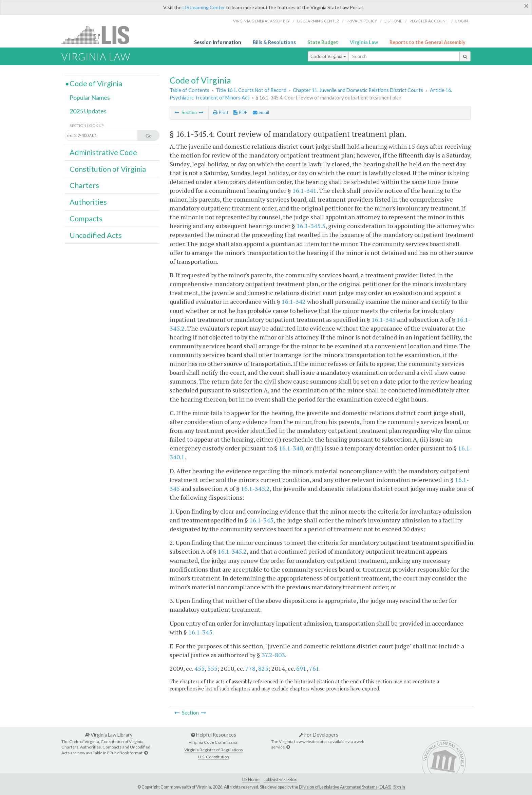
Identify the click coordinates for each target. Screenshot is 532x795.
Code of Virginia (328, 56)
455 (199, 668)
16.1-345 (384, 319)
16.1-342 (294, 301)
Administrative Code (103, 152)
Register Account (429, 21)
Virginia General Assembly (261, 21)
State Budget (323, 42)
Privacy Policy (362, 21)
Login (462, 21)
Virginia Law (364, 42)
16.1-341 (305, 190)
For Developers (319, 735)
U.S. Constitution (214, 757)
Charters (84, 185)
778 (250, 668)
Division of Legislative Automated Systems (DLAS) (345, 787)
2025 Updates (88, 111)
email (261, 112)
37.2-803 (273, 655)
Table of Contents (189, 90)
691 (301, 668)
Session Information (218, 42)
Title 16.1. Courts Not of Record (251, 90)
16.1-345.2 (255, 488)
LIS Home (251, 780)
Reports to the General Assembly (427, 42)
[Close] (526, 6)
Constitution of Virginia (108, 169)
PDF (240, 112)
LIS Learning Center (204, 7)
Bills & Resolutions (274, 42)
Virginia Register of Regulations (214, 750)
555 (212, 668)
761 (314, 668)
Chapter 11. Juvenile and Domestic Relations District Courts (358, 90)
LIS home (393, 21)
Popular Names (90, 97)
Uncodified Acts (96, 235)
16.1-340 (291, 448)
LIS (99, 35)
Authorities (88, 202)
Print (221, 112)
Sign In (399, 787)
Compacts (86, 219)
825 (263, 668)
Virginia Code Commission (214, 742)
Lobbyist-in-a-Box (280, 780)
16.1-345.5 (311, 226)
